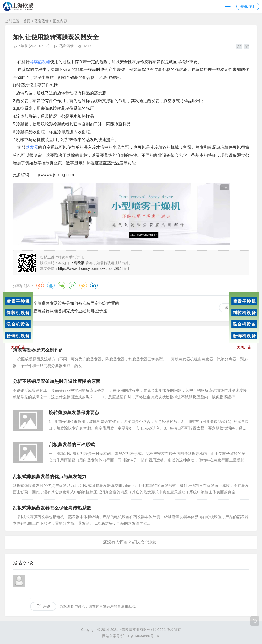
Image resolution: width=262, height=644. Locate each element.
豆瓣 (72, 285)
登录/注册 (248, 6)
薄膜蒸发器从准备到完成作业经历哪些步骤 (68, 311)
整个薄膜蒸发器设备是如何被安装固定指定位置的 (74, 303)
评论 (47, 606)
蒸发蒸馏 (41, 21)
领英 (94, 285)
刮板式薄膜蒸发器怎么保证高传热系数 (52, 508)
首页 (27, 21)
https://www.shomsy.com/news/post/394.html (94, 269)
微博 (40, 285)
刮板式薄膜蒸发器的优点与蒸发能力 (50, 477)
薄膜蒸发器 (40, 62)
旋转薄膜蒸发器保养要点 (74, 413)
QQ (51, 285)
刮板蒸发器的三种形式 (72, 445)
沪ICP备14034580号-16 (140, 636)
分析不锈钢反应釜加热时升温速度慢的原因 (57, 381)
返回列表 (233, 308)
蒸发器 (32, 147)
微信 (62, 285)
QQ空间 (83, 285)
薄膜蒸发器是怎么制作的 (38, 350)
